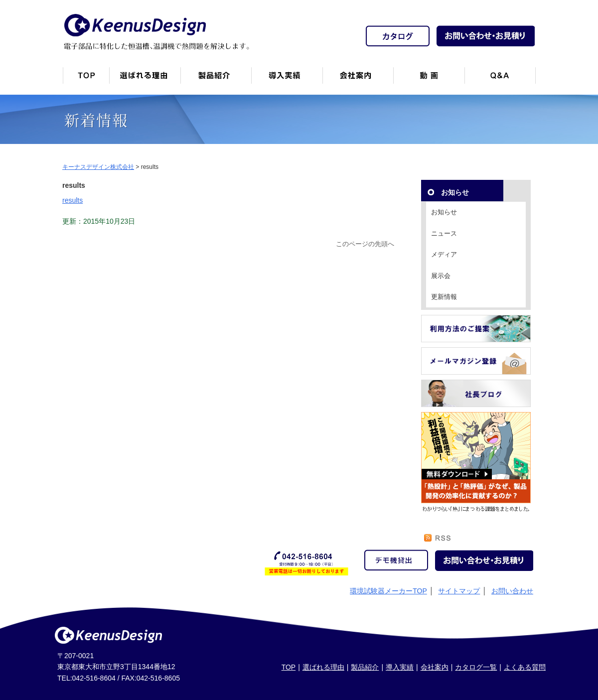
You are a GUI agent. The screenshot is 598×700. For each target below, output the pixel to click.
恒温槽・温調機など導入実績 (287, 79)
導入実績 (400, 667)
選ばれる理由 (323, 667)
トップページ (86, 79)
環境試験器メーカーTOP (388, 591)
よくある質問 (525, 667)
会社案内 (358, 79)
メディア (444, 254)
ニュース (444, 233)
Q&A (500, 79)
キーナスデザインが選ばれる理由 (145, 79)
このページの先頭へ (365, 244)
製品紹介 (216, 79)
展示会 (441, 276)
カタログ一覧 (476, 667)
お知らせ (444, 212)
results (73, 200)
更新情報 (444, 297)
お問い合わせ (512, 591)
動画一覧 (429, 79)
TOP (289, 667)
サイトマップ (459, 591)
